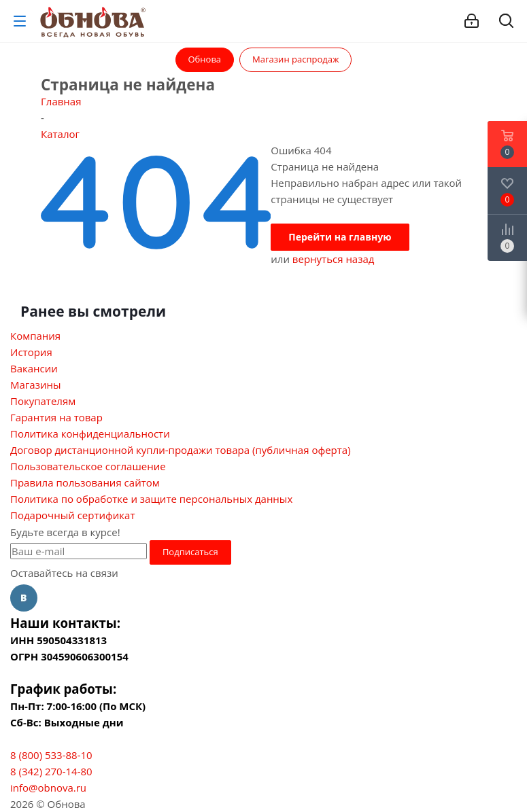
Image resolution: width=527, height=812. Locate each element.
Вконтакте (24, 598)
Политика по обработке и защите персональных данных (151, 499)
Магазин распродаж (295, 59)
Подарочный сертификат (72, 515)
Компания (35, 336)
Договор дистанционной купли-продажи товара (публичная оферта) (181, 450)
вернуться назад (334, 259)
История (31, 352)
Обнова (205, 59)
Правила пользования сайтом (85, 482)
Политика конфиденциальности (90, 434)
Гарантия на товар (56, 417)
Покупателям (43, 401)
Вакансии (34, 368)
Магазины (35, 385)
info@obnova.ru (48, 788)
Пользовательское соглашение (88, 466)
